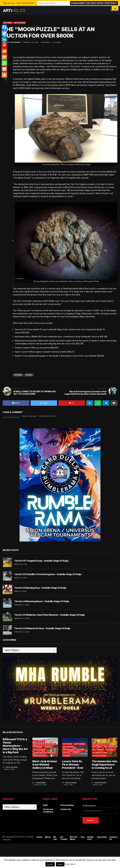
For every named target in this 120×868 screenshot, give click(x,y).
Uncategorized (40, 756)
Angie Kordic (71, 783)
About (48, 837)
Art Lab (55, 838)
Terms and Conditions (48, 811)
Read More (70, 864)
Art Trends (80, 744)
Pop (83, 837)
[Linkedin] (4, 39)
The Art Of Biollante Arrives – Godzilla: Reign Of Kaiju (42, 628)
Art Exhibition (99, 744)
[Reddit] (4, 51)
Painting (48, 747)
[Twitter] (4, 33)
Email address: (89, 806)
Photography (40, 750)
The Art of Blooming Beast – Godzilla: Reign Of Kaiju (42, 601)
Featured (51, 744)
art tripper (39, 741)
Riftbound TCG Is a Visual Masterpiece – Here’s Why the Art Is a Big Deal (15, 746)
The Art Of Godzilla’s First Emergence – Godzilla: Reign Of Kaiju (48, 574)
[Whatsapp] (4, 63)
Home (39, 837)
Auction (29, 375)
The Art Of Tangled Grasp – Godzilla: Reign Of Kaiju (41, 561)
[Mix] (4, 57)
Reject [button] (60, 864)
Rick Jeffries (12, 767)
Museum (66, 756)
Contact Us (66, 809)
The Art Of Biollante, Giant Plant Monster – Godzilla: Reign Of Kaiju (49, 615)
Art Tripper (20, 23)
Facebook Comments (11, 416)
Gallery (67, 753)
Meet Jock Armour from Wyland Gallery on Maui (45, 765)
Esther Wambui (14, 42)
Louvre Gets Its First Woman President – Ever (73, 765)
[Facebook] (4, 27)
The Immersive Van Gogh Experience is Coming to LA (104, 765)
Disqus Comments (29, 416)
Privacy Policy (67, 805)
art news (18, 375)
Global (76, 753)
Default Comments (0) (47, 416)
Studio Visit (51, 753)
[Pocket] (4, 69)
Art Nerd (8, 23)
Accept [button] (50, 864)
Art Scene (67, 744)
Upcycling (102, 837)
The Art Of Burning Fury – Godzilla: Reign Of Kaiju (40, 588)
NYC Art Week (73, 838)
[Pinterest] (4, 45)
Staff (45, 805)
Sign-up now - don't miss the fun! (19, 3)
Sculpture (38, 753)
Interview (38, 747)
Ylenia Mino (41, 783)
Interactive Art (100, 753)
